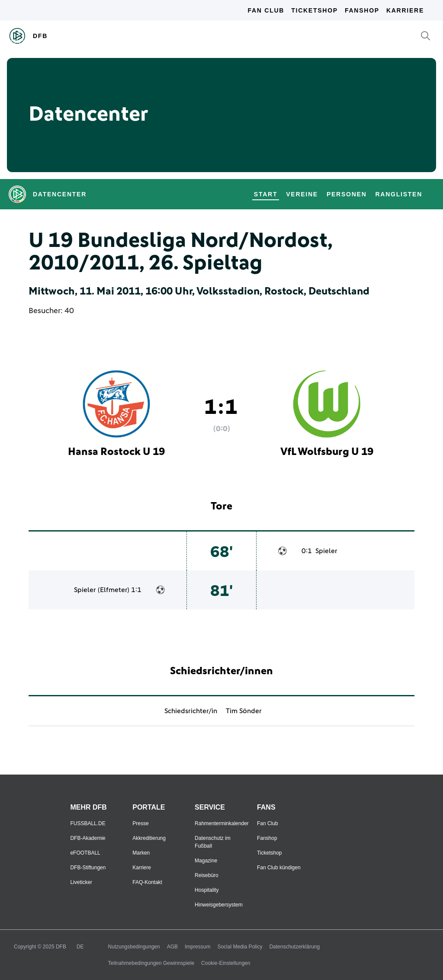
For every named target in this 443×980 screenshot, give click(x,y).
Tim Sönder (244, 711)
